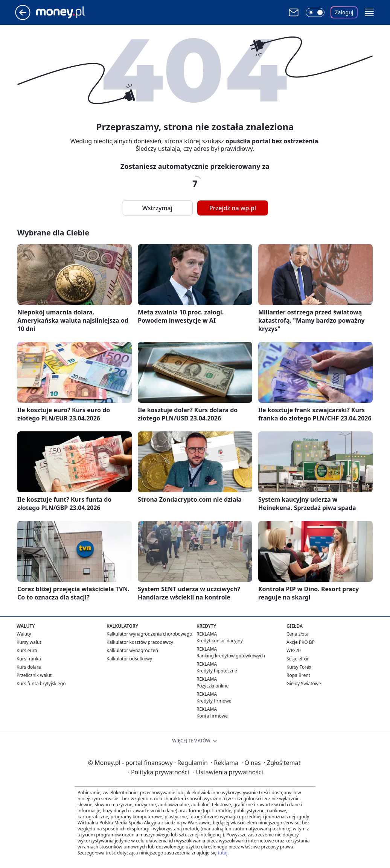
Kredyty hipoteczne (217, 671)
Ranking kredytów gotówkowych (231, 656)
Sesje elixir (298, 659)
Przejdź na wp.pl (233, 208)
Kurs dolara (29, 667)
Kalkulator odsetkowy (129, 659)
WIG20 (294, 650)
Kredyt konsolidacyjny (220, 641)
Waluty (24, 634)
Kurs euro (27, 650)
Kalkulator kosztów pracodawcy (140, 642)
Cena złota (298, 634)
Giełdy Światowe (304, 684)
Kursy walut (29, 642)
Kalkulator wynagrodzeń (132, 650)
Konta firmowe (212, 716)
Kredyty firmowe (214, 701)
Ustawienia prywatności (228, 772)
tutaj (222, 853)
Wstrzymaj (157, 208)
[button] (369, 12)
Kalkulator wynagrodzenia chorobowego (149, 634)
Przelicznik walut (34, 675)
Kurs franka (29, 659)
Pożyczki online (213, 686)
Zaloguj (344, 12)
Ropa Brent (298, 675)
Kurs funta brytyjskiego (41, 684)
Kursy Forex (299, 667)
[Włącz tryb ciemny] (315, 12)
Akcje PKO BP (301, 642)
